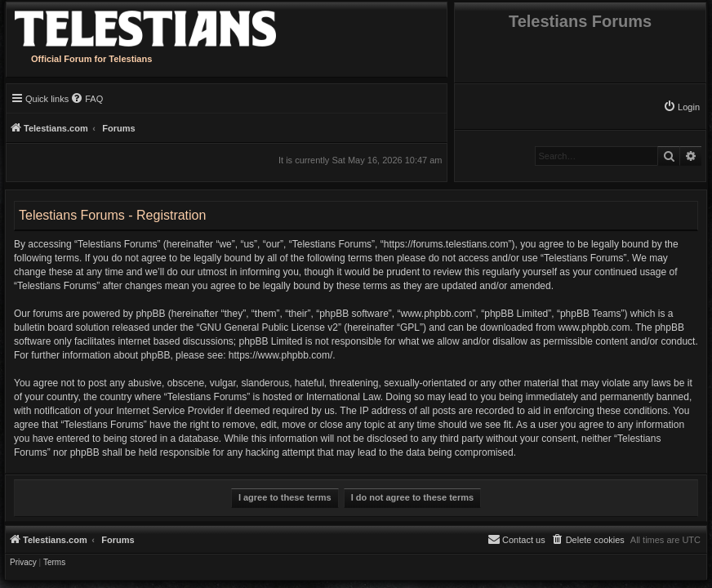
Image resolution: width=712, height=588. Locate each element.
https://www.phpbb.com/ (280, 355)
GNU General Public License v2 (268, 327)
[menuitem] (681, 107)
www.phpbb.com (594, 327)
